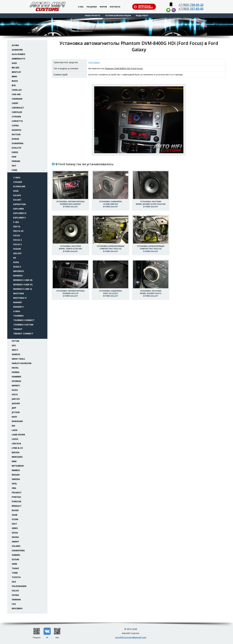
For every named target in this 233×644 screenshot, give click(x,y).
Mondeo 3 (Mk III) (23, 280)
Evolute (16, 148)
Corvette (17, 121)
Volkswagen (19, 586)
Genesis (16, 354)
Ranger (17, 302)
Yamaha (16, 599)
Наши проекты (93, 16)
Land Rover (18, 435)
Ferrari (16, 161)
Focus (17, 235)
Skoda (15, 537)
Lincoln (16, 443)
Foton (15, 341)
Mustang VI (20, 298)
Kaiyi (14, 417)
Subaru (16, 555)
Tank (15, 573)
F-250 (16, 222)
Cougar (18, 182)
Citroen (16, 117)
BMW (14, 76)
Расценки (92, 7)
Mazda (16, 452)
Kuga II (17, 267)
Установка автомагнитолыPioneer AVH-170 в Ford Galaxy (70, 293)
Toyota (16, 577)
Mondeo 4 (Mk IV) (23, 284)
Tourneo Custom (23, 325)
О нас (81, 7)
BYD (14, 85)
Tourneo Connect (24, 320)
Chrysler (17, 112)
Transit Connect (23, 334)
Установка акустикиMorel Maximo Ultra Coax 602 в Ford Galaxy (151, 204)
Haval (15, 368)
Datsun (16, 134)
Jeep (14, 408)
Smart (15, 542)
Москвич (17, 608)
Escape (17, 195)
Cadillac (17, 90)
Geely (15, 350)
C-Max (17, 177)
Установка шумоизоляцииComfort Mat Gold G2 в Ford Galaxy (111, 249)
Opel (14, 484)
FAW (14, 157)
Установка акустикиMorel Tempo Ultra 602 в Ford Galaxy (70, 249)
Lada (15, 430)
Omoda (16, 479)
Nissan (16, 475)
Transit (18, 329)
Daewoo (16, 130)
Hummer (16, 377)
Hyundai (16, 381)
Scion (15, 519)
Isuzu (15, 390)
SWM (14, 564)
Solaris (16, 546)
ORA (14, 488)
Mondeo (18, 276)
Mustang (19, 293)
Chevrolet (18, 108)
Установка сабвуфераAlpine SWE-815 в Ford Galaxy (111, 204)
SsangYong (18, 550)
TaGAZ (15, 568)
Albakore (17, 50)
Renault (17, 506)
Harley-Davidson (22, 363)
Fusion (17, 249)
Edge (16, 191)
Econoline (19, 186)
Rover (15, 510)
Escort (17, 200)
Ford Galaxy (94, 62)
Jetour (16, 412)
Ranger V (18, 307)
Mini (14, 461)
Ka (15, 258)
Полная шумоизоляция (118, 16)
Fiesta (17, 227)
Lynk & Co (17, 448)
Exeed (15, 152)
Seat (14, 524)
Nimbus (16, 470)
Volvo (15, 591)
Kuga (16, 262)
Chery (15, 103)
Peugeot (17, 493)
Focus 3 (17, 244)
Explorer (19, 209)
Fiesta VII (18, 231)
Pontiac (16, 497)
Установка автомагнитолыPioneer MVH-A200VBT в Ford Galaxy (70, 204)
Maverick (19, 271)
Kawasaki (17, 421)
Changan (17, 99)
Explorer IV (20, 213)
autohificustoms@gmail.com (131, 637)
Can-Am (16, 94)
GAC (14, 345)
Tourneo (18, 316)
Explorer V (19, 218)
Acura (15, 45)
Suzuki (15, 559)
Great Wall (19, 359)
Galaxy (17, 253)
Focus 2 (17, 240)
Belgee (16, 68)
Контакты (115, 7)
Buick (15, 81)
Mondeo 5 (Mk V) (23, 289)
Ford (14, 170)
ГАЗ (14, 604)
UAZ (14, 582)
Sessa (15, 533)
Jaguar (16, 403)
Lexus (15, 439)
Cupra (15, 125)
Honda (16, 372)
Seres (15, 528)
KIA (13, 426)
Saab (14, 515)
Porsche (16, 501)
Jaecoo (16, 399)
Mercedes (17, 457)
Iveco (15, 394)
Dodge (15, 139)
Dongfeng (18, 143)
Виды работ (142, 16)
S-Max (17, 311)
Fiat (14, 166)
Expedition (19, 204)
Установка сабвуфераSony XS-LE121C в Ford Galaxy (111, 293)
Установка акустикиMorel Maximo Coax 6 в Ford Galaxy (151, 293)
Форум (103, 7)
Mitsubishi (18, 466)
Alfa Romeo (19, 54)
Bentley (16, 72)
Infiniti (16, 386)
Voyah (15, 595)
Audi (14, 63)
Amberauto (18, 59)
